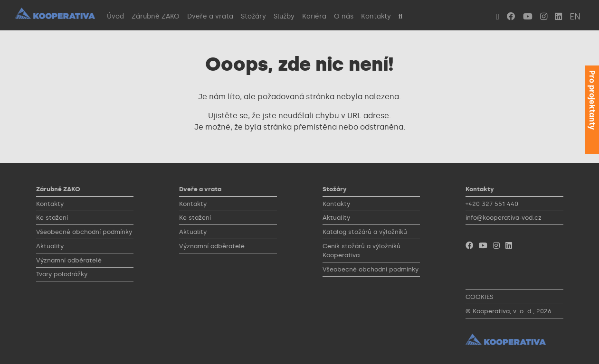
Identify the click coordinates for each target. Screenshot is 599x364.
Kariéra (314, 16)
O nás (344, 16)
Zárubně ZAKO (156, 16)
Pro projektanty (592, 100)
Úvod (115, 16)
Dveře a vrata (210, 16)
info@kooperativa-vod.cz (504, 218)
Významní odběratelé (69, 260)
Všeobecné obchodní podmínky (84, 232)
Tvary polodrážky (62, 274)
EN (575, 17)
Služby (284, 16)
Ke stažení (52, 218)
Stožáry (253, 16)
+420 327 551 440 (492, 204)
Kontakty (376, 16)
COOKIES (480, 297)
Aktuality (50, 246)
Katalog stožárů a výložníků (365, 232)
